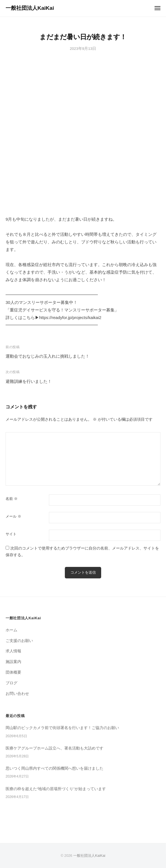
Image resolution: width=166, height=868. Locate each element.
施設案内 (13, 662)
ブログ (11, 683)
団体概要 (13, 672)
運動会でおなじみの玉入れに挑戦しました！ (48, 356)
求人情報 (13, 651)
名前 (12, 499)
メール (13, 516)
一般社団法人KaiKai (30, 8)
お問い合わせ (17, 694)
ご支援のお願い (19, 641)
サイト (11, 534)
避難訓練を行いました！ (29, 381)
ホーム (11, 630)
